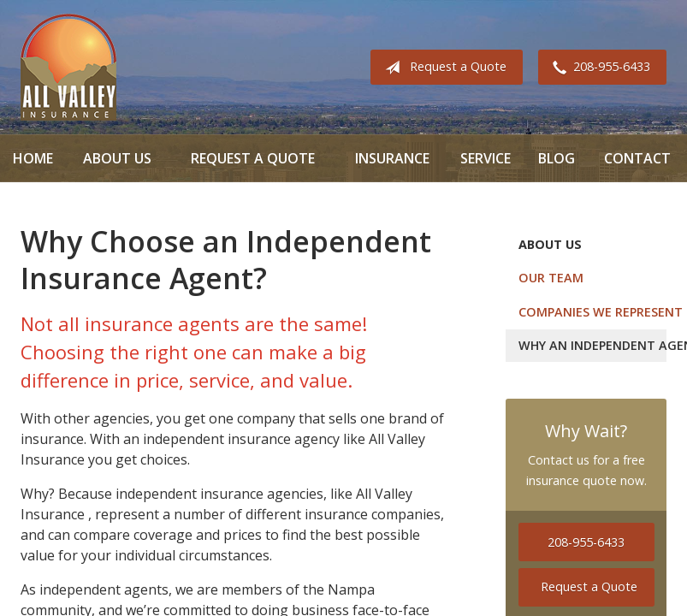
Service (486, 158)
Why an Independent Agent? (592, 345)
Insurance (392, 158)
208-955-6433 (598, 68)
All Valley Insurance (68, 67)
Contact (637, 158)
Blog (557, 158)
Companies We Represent (592, 312)
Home (33, 158)
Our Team (551, 278)
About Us (117, 158)
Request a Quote (442, 68)
